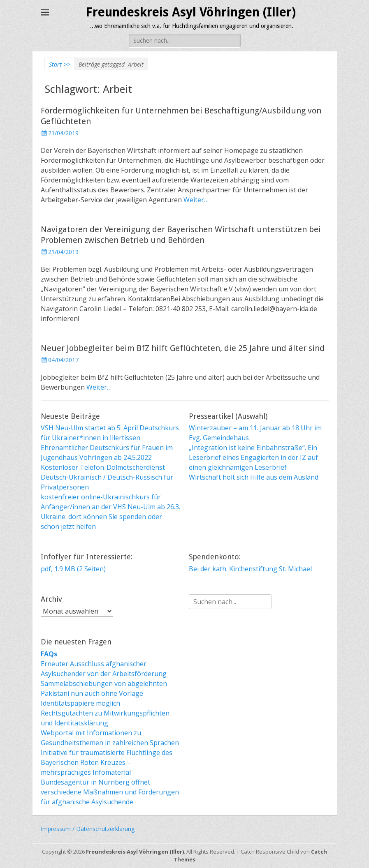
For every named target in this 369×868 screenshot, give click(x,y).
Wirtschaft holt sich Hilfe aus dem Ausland (254, 477)
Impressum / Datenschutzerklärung (88, 829)
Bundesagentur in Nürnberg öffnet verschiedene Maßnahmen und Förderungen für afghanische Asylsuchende (110, 792)
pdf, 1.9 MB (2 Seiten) (73, 569)
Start (60, 64)
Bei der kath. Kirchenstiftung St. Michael (250, 569)
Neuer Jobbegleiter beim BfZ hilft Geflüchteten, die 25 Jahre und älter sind (183, 348)
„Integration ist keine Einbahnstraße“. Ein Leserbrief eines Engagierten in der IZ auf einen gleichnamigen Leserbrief (253, 457)
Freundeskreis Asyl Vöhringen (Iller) (191, 12)
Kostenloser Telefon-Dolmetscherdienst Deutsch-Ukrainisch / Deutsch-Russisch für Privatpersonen (107, 477)
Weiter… (196, 200)
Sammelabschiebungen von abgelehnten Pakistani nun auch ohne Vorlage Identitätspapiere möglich (104, 693)
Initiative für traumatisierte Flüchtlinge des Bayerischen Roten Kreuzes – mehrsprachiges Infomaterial (107, 762)
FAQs (49, 654)
